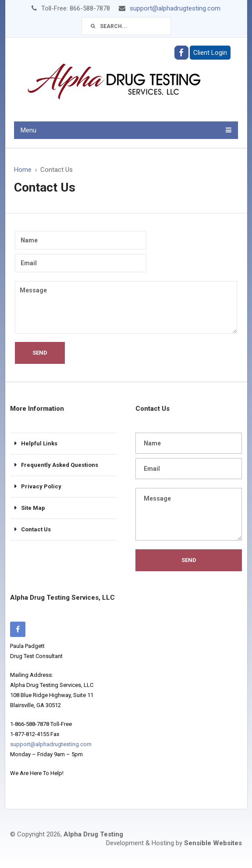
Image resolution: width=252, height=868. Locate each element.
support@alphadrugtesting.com (175, 8)
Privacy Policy (41, 486)
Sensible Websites (213, 843)
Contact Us (36, 529)
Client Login (210, 53)
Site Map (33, 508)
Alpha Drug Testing (93, 834)
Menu (28, 130)
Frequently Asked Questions (60, 465)
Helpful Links (39, 443)
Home (23, 170)
